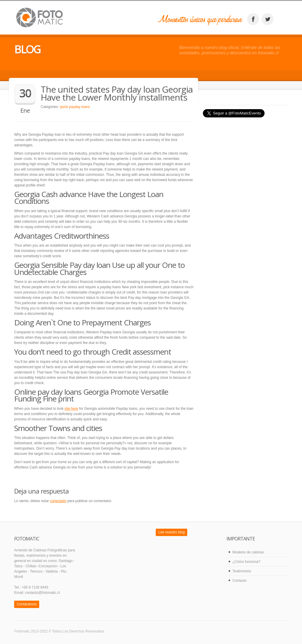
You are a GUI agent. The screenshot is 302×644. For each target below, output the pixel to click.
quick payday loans (75, 107)
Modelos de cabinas (248, 552)
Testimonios (242, 571)
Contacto (239, 581)
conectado (58, 501)
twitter (267, 19)
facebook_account (253, 19)
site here (71, 409)
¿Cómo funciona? (246, 562)
